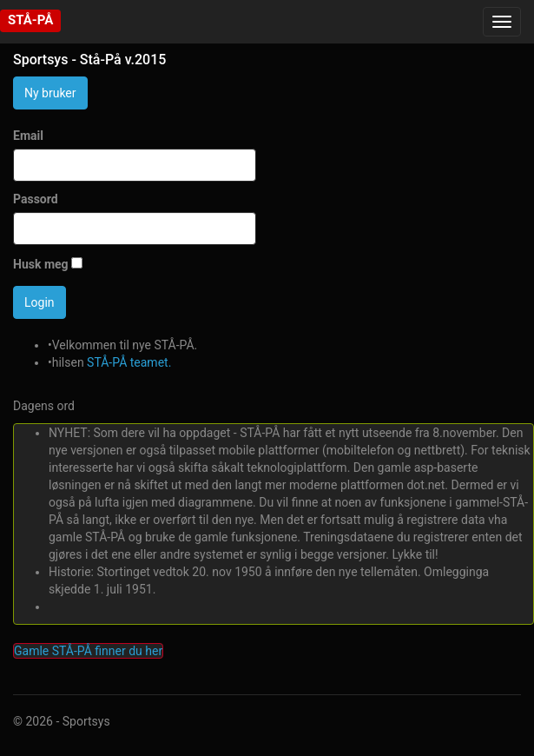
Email (28, 136)
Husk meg (41, 264)
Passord (36, 199)
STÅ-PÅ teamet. (129, 362)
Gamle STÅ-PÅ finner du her (88, 651)
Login (40, 302)
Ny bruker (50, 93)
